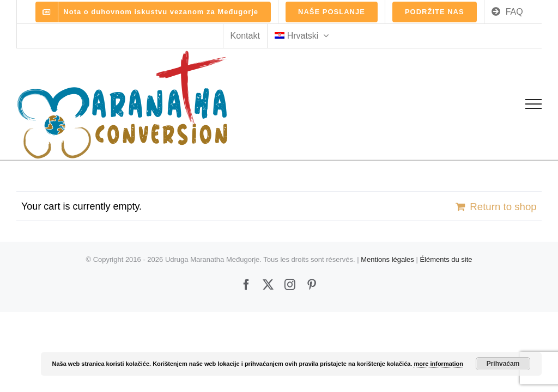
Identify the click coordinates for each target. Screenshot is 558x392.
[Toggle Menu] (534, 104)
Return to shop (503, 207)
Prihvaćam (503, 364)
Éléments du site (446, 259)
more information (438, 364)
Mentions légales (387, 259)
